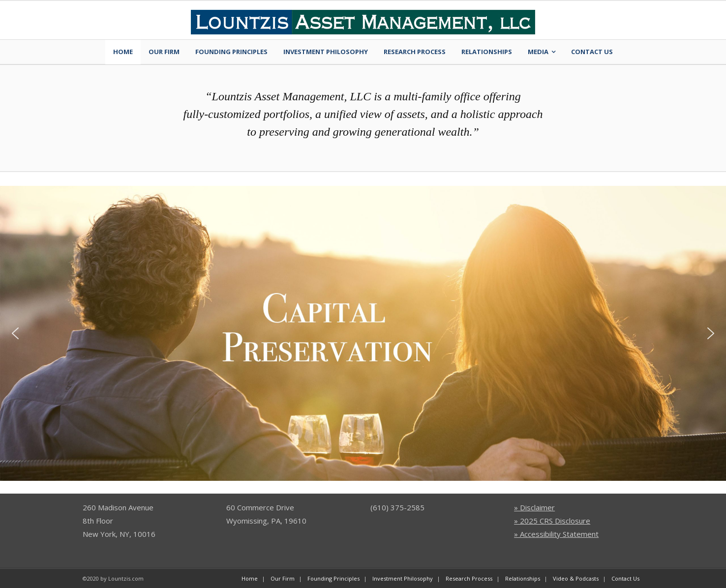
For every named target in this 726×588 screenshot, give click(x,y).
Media (538, 52)
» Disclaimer (534, 507)
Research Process (415, 52)
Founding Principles (231, 52)
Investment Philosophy (326, 52)
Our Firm (164, 52)
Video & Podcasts (576, 578)
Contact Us (592, 52)
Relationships (487, 52)
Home (123, 52)
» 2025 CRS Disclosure (552, 521)
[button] (15, 333)
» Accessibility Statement (556, 534)
